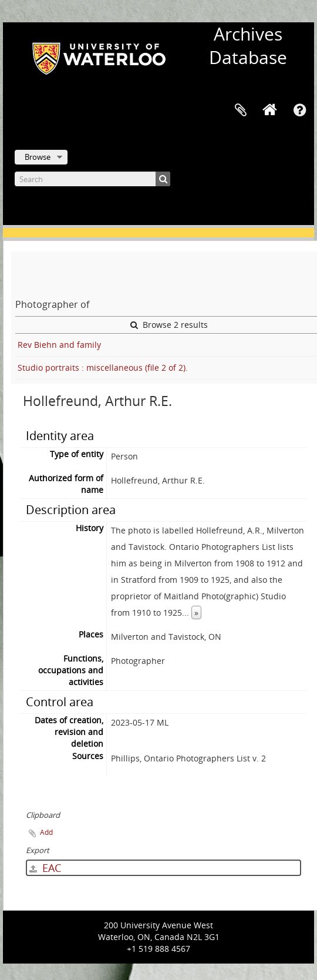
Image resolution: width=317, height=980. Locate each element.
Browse (38, 157)
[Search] (92, 179)
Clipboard (241, 110)
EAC (45, 868)
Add (46, 832)
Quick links (299, 110)
